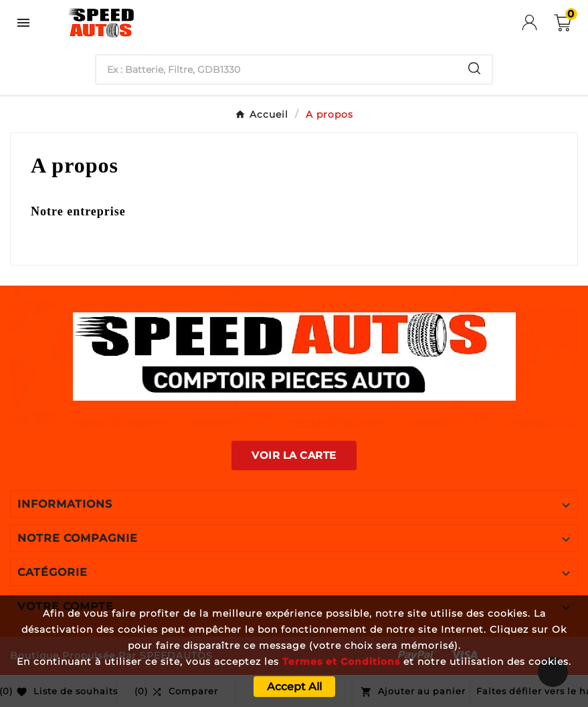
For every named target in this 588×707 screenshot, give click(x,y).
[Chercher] (276, 70)
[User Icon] (538, 22)
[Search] (474, 68)
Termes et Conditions (341, 662)
